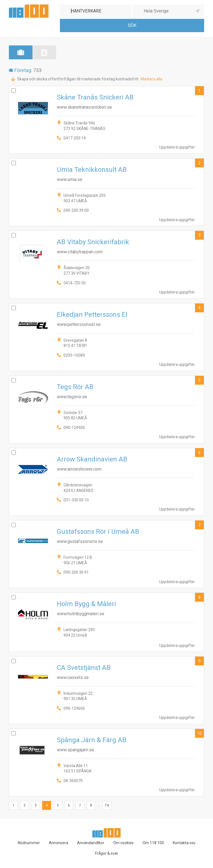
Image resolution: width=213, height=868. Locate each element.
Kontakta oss (184, 843)
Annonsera (59, 843)
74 (107, 805)
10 (199, 733)
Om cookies (123, 843)
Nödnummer (29, 843)
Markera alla (151, 79)
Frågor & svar (107, 853)
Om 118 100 (153, 843)
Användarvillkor (91, 843)
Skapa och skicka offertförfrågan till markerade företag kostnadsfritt (78, 79)
